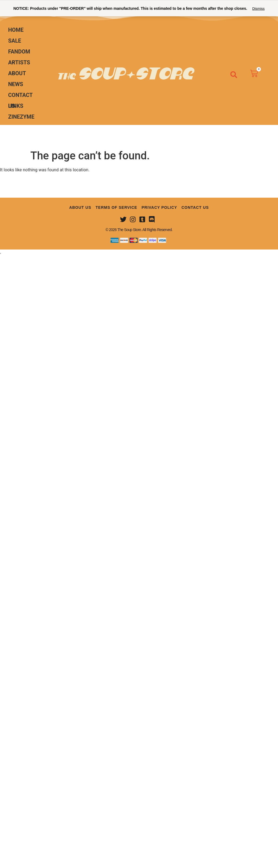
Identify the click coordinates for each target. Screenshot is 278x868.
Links (16, 106)
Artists (19, 64)
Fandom (19, 53)
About (17, 74)
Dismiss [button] (258, 9)
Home (16, 30)
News (16, 84)
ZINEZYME (21, 117)
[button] (234, 75)
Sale (15, 41)
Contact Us (20, 96)
